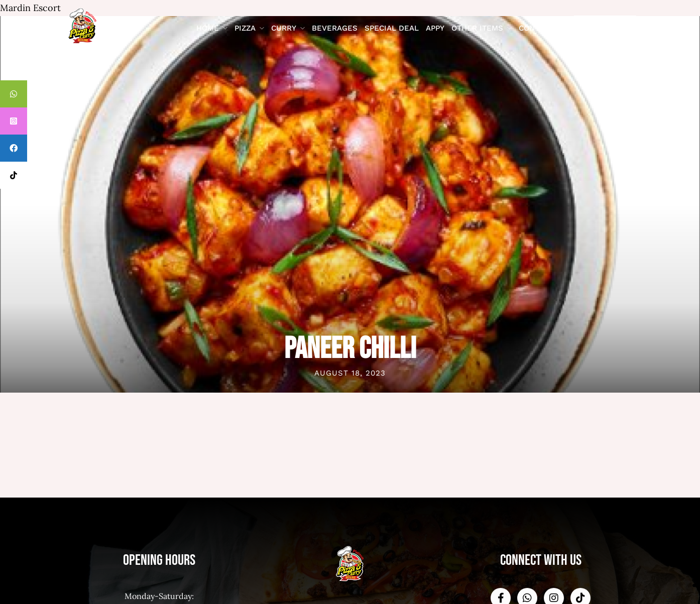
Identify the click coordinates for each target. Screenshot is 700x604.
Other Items (477, 28)
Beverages (335, 28)
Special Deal (392, 28)
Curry (284, 28)
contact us (543, 28)
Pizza (245, 28)
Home (208, 28)
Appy (435, 28)
